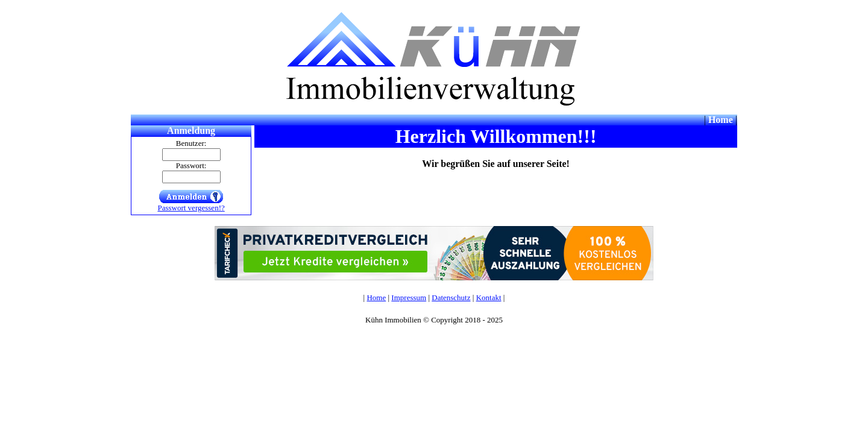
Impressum (409, 297)
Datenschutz (451, 297)
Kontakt (489, 297)
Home (376, 297)
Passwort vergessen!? (191, 208)
